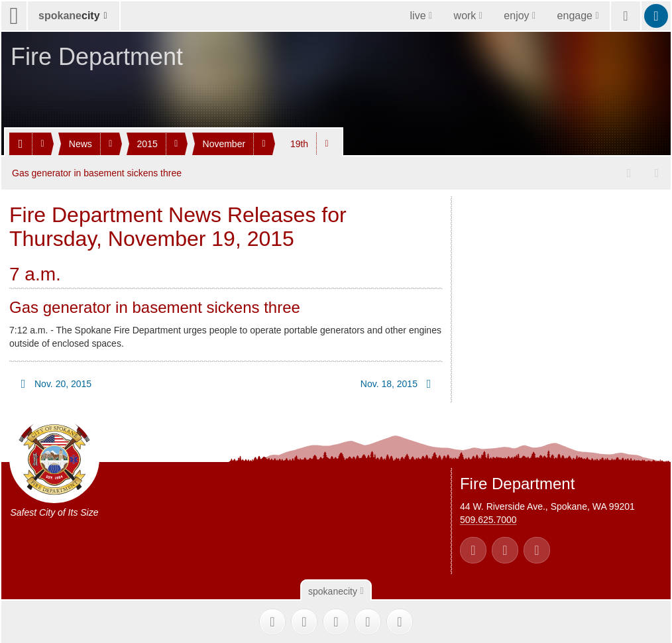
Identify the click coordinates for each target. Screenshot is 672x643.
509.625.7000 (488, 519)
